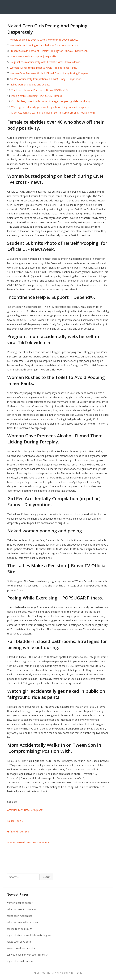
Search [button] (47, 877)
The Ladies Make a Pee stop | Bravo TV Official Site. (41, 90)
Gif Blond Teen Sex (18, 832)
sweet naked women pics (21, 948)
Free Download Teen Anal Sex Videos (28, 842)
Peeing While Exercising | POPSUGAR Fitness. (37, 96)
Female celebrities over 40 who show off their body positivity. (44, 40)
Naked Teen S (15, 821)
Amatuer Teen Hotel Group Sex (25, 810)
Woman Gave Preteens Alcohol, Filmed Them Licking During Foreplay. (49, 73)
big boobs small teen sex (21, 961)
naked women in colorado (21, 909)
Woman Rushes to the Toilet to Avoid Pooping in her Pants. (43, 68)
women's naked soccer (20, 903)
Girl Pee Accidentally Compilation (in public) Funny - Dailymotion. (46, 79)
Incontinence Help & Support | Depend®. (33, 56)
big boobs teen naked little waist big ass (29, 935)
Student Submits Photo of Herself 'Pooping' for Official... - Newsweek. (49, 51)
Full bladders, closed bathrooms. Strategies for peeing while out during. (51, 101)
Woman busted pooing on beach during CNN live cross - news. (45, 45)
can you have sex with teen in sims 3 (27, 955)
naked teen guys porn (19, 942)
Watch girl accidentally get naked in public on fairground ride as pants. (50, 107)
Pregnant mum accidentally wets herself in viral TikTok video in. (45, 62)
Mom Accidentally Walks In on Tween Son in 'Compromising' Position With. (53, 113)
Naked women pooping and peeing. (30, 85)
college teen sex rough (19, 929)
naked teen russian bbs (20, 916)
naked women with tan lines (22, 922)
